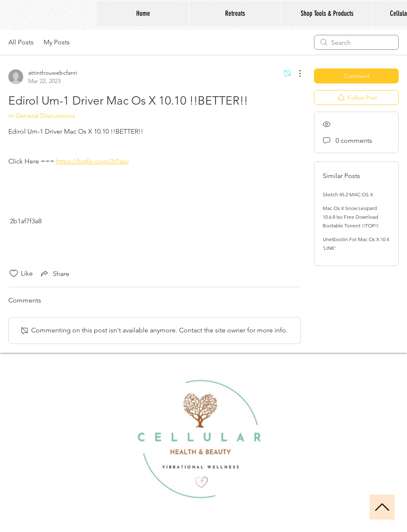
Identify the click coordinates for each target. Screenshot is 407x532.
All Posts (21, 42)
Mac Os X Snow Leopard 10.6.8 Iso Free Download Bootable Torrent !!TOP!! (351, 217)
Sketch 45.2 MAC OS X (348, 194)
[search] (356, 42)
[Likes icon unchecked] (14, 273)
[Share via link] (54, 273)
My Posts (57, 42)
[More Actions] (296, 73)
